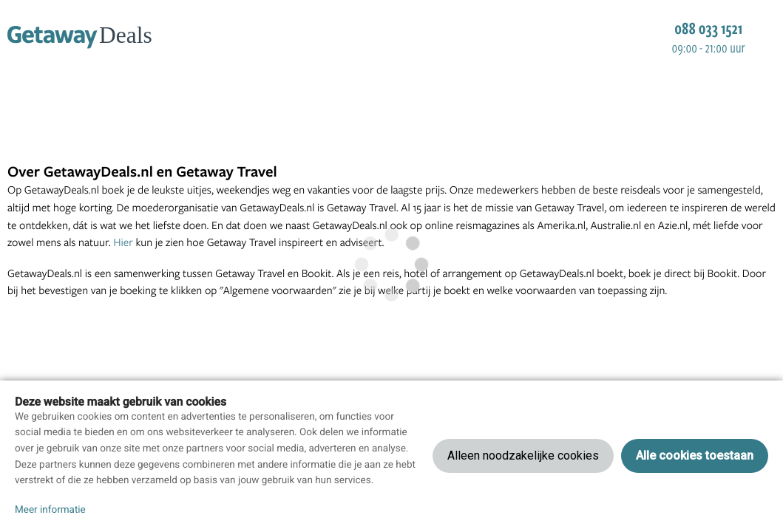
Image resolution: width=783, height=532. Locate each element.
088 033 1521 (708, 28)
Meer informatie (50, 510)
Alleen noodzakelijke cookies (523, 456)
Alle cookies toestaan (695, 456)
